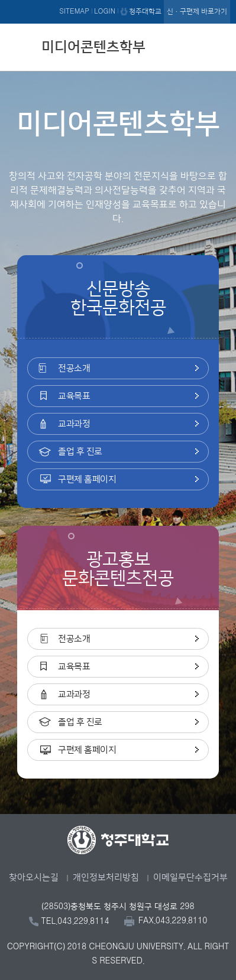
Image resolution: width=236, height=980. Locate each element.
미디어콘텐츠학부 (93, 47)
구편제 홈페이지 (87, 479)
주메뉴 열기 (218, 45)
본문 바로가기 (118, 1)
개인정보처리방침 (106, 878)
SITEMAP (74, 12)
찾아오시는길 (34, 878)
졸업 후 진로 (80, 452)
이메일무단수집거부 (190, 878)
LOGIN (105, 12)
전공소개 (74, 368)
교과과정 (74, 424)
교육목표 (74, 396)
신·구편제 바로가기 (197, 12)
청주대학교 (145, 12)
